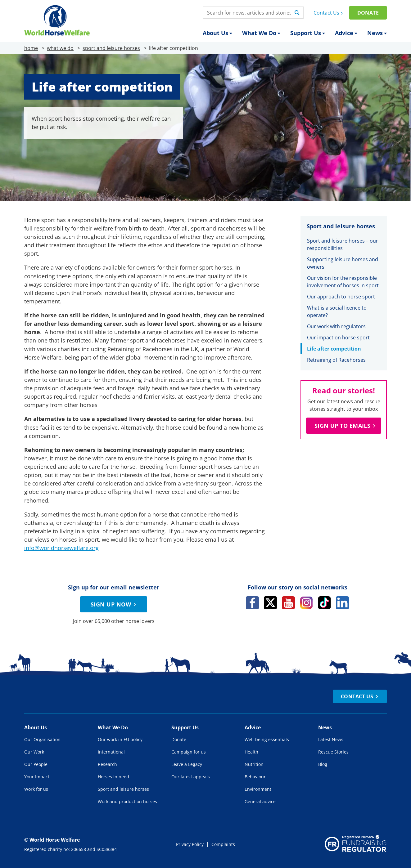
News (377, 33)
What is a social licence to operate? (337, 311)
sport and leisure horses (111, 48)
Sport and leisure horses (123, 789)
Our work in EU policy (120, 739)
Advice (346, 33)
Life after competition (334, 349)
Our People (36, 764)
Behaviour (255, 777)
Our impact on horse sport (338, 338)
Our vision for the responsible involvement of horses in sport (343, 282)
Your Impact (37, 777)
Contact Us (329, 13)
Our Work (34, 752)
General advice (260, 801)
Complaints (223, 844)
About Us (217, 33)
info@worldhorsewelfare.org (61, 548)
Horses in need (113, 777)
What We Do (261, 33)
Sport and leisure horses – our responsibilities (343, 244)
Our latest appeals (191, 777)
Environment (258, 789)
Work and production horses (127, 801)
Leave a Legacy (187, 764)
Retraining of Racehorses (336, 360)
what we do (60, 48)
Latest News (331, 739)
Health (251, 752)
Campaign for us (189, 752)
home (31, 48)
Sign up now (114, 604)
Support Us (308, 33)
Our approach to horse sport (341, 297)
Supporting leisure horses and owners (343, 263)
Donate (368, 13)
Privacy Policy (190, 844)
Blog (323, 764)
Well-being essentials (267, 739)
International (111, 752)
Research (107, 764)
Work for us (36, 789)
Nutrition (254, 764)
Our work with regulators (336, 326)
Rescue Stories (333, 752)
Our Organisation (42, 739)
